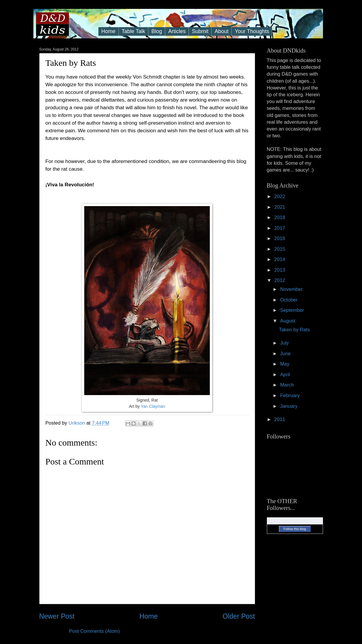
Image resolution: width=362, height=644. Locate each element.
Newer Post (57, 616)
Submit (200, 31)
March (288, 385)
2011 (280, 419)
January (289, 406)
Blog (157, 31)
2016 (280, 238)
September (293, 310)
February (291, 396)
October (289, 300)
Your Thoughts (252, 31)
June (286, 354)
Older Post (239, 616)
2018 (280, 217)
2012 (280, 280)
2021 (280, 207)
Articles (177, 31)
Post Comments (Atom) (95, 631)
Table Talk (134, 31)
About (221, 31)
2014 (280, 259)
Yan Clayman (153, 406)
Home (108, 31)
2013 (280, 270)
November (292, 289)
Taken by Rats (294, 330)
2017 (280, 228)
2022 (280, 197)
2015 (280, 249)
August (288, 321)
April (286, 375)
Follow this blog (295, 529)
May (285, 364)
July (285, 343)
